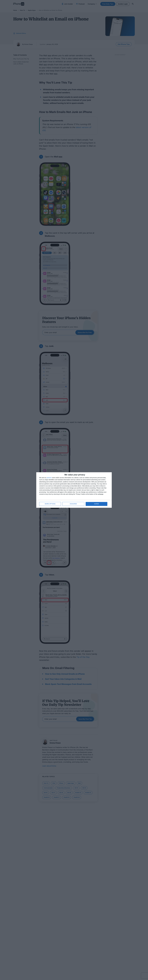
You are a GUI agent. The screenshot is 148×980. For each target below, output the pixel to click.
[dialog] (74, 490)
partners (49, 478)
